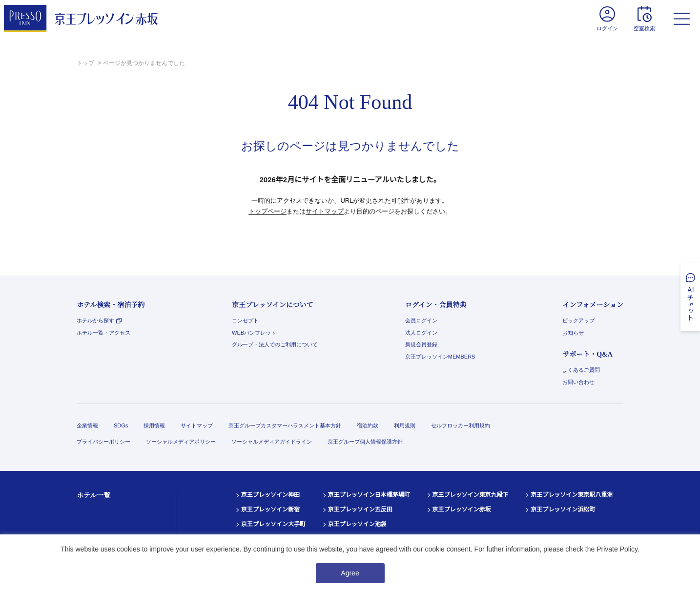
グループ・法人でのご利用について (275, 344)
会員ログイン (421, 320)
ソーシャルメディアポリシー (181, 442)
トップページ (268, 211)
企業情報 (87, 425)
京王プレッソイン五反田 (360, 509)
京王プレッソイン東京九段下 (471, 495)
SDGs (121, 425)
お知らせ (573, 333)
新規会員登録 (421, 344)
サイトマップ (325, 211)
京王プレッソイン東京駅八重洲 (572, 495)
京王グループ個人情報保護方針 (365, 442)
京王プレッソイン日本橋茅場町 (369, 495)
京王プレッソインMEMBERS (440, 357)
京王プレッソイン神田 (270, 495)
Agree (350, 573)
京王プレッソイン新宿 (270, 509)
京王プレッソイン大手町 (273, 524)
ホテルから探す (99, 320)
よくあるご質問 (581, 370)
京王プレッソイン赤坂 (462, 509)
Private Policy (617, 549)
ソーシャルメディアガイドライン (272, 442)
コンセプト (245, 320)
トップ (86, 63)
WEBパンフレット (254, 333)
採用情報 (154, 425)
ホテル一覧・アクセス (103, 333)
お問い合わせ (578, 382)
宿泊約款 (368, 425)
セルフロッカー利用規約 (461, 425)
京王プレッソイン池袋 (357, 524)
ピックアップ (578, 320)
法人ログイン (421, 333)
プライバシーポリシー (103, 442)
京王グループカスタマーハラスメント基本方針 (285, 425)
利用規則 (405, 425)
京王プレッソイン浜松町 (563, 509)
